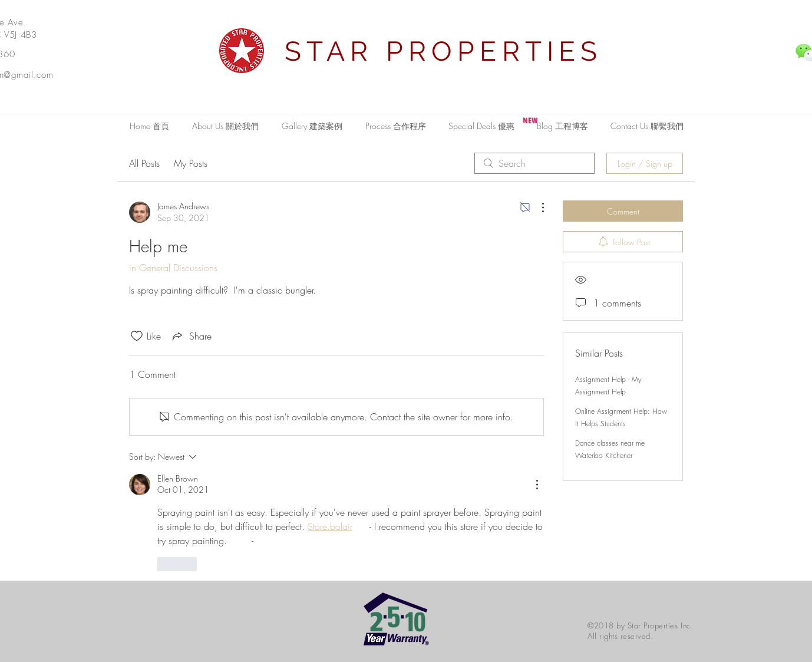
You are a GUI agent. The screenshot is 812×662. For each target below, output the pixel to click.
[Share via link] (191, 336)
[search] (534, 163)
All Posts (144, 163)
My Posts (191, 163)
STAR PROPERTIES (444, 51)
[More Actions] (537, 208)
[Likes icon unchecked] (137, 336)
